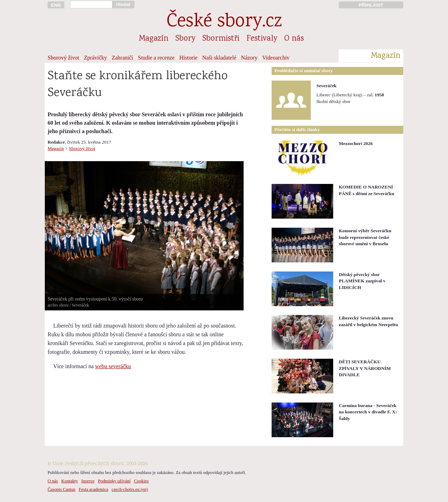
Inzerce (88, 481)
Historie (189, 58)
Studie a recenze (156, 58)
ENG (56, 5)
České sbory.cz (224, 22)
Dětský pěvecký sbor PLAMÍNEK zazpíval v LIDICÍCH (362, 281)
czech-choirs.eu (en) (130, 489)
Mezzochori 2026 (356, 143)
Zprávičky (96, 58)
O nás (294, 39)
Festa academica (93, 489)
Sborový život (63, 58)
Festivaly (262, 39)
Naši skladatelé (219, 58)
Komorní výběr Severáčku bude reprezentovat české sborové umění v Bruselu (365, 237)
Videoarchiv (276, 58)
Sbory (185, 39)
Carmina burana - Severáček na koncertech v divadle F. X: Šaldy (368, 412)
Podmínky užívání (114, 481)
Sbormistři (221, 39)
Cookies (141, 481)
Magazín (154, 39)
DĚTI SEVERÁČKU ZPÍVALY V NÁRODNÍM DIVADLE (365, 368)
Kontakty (70, 481)
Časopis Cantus (61, 489)
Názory (249, 58)
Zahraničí (122, 58)
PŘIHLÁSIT (371, 5)
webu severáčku (113, 366)
